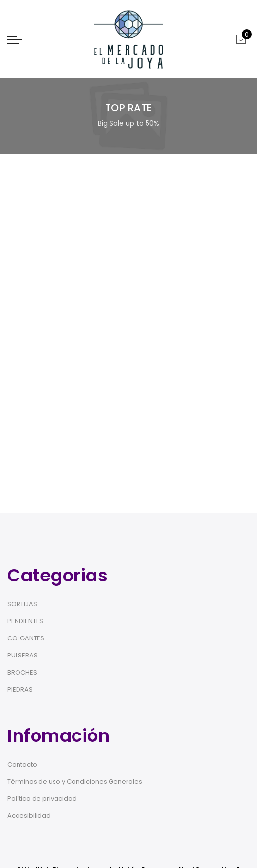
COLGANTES (26, 638)
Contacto (22, 764)
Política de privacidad (42, 799)
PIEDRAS (20, 689)
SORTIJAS (22, 604)
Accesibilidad (29, 816)
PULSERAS (22, 655)
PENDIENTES (25, 621)
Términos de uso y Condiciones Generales (75, 781)
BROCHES (22, 672)
